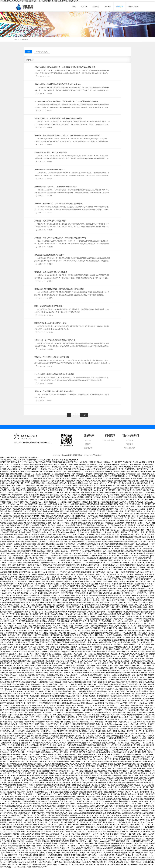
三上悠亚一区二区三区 (9, 514)
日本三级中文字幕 (113, 556)
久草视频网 (109, 783)
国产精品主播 (122, 486)
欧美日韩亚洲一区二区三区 (11, 853)
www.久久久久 (30, 727)
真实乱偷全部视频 (140, 848)
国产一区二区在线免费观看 (104, 640)
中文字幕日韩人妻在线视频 (36, 610)
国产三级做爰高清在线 (138, 584)
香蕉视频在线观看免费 (63, 787)
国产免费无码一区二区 (33, 542)
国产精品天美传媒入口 (30, 766)
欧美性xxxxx (37, 769)
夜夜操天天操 (21, 588)
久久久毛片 (46, 717)
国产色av (100, 631)
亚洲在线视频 (105, 773)
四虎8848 (37, 495)
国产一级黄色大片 (83, 780)
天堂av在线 (50, 647)
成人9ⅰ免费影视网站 (64, 783)
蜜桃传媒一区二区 (53, 551)
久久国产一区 (30, 773)
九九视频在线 (100, 703)
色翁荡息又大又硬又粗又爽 (61, 865)
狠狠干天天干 (29, 858)
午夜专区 (135, 596)
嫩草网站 (12, 521)
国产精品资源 (47, 642)
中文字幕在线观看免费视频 (76, 738)
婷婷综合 (139, 493)
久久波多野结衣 (92, 778)
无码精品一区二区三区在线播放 (131, 465)
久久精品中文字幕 (11, 546)
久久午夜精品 (102, 708)
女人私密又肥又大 (126, 759)
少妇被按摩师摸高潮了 (64, 581)
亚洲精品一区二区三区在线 (92, 581)
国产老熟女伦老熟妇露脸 (26, 673)
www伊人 (112, 521)
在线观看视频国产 (110, 792)
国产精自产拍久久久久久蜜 (69, 509)
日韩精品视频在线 (141, 514)
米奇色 (120, 528)
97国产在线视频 (120, 806)
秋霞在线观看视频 (148, 722)
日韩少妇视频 (5, 841)
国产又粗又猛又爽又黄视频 (21, 481)
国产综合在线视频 (95, 762)
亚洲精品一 (117, 659)
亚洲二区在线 (69, 698)
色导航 (70, 741)
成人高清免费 (114, 577)
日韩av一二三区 (143, 834)
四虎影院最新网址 (144, 680)
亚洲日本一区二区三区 (129, 532)
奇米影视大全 (59, 712)
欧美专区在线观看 (79, 853)
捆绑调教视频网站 (85, 645)
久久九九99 (10, 577)
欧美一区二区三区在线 (68, 710)
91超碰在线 (142, 712)
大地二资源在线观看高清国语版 (139, 537)
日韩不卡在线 (62, 483)
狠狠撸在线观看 (77, 785)
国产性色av (89, 467)
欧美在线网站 (120, 523)
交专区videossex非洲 (8, 535)
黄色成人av (9, 689)
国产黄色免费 (21, 703)
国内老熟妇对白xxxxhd (46, 750)
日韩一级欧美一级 (34, 574)
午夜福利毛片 (117, 649)
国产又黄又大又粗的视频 (81, 586)
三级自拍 (20, 858)
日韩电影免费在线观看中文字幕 (62, 556)
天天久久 (62, 628)
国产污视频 (115, 811)
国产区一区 (132, 603)
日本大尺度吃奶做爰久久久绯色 (26, 584)
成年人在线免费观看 (126, 467)
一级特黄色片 (95, 689)
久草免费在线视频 (23, 764)
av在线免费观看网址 (62, 647)
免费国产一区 (126, 656)
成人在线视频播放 (130, 827)
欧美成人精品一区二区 (129, 535)
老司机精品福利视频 (135, 708)
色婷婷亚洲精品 (49, 530)
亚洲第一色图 (17, 855)
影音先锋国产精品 (113, 696)
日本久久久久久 (115, 790)
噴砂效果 (84, 7)
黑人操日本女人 (46, 579)
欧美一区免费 (40, 467)
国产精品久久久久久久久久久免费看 (37, 808)
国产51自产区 (136, 516)
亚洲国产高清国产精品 (32, 563)
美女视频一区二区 (46, 598)
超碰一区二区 (8, 808)
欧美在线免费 (122, 652)
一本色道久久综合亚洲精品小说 (115, 710)
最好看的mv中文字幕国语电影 (75, 668)
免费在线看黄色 (41, 815)
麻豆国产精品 (141, 638)
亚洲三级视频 (68, 654)
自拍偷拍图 (94, 673)
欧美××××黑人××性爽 (51, 710)
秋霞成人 (4, 846)
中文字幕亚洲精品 (7, 806)
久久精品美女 (122, 591)
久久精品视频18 (68, 570)
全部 (28, 52)
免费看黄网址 (22, 565)
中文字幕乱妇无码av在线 (106, 500)
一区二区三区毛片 (142, 593)
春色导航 (40, 624)
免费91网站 (43, 757)
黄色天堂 (138, 843)
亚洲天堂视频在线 (40, 493)
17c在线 (95, 799)
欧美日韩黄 (10, 572)
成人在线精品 (88, 488)
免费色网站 (42, 591)
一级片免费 (148, 794)
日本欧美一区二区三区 (52, 759)
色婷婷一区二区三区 (14, 518)
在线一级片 (70, 827)
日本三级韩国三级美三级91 (89, 773)
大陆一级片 (95, 780)
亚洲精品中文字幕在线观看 (134, 635)
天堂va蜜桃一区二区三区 (111, 797)
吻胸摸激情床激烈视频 (19, 811)
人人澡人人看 (104, 829)
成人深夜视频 (57, 829)
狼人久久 (103, 551)
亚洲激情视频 (30, 675)
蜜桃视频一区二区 (34, 476)
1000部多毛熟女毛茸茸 (16, 638)
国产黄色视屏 (119, 481)
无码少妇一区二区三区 (126, 698)
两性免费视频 (144, 790)
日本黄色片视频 (141, 766)
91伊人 (102, 476)
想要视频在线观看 (103, 654)
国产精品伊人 (28, 827)
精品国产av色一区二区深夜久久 (55, 521)
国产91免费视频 (6, 867)
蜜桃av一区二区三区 (81, 563)
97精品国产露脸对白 (117, 617)
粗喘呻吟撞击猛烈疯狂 (60, 818)
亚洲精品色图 (48, 565)
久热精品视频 (48, 790)
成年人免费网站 (79, 497)
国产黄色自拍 (112, 818)
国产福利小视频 (10, 486)
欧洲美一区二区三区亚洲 (137, 855)
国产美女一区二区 (110, 675)
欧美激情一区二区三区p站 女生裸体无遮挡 (21, 836)
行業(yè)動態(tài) (42, 52)
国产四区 (3, 462)
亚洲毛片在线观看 (119, 731)
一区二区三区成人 (127, 530)
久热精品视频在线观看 (24, 731)
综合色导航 (88, 493)
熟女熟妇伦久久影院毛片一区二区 (62, 631)
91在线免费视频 (91, 542)
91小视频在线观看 (128, 493)
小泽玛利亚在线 (16, 815)
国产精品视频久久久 (56, 659)
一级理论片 (91, 656)
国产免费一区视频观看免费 (109, 738)
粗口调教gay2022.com (66, 652)
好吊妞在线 (72, 635)
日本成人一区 (45, 500)
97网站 (46, 715)
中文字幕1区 (129, 766)
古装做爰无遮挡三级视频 (132, 839)
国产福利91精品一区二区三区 (125, 600)
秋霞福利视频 (113, 465)
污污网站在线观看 (147, 500)
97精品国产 (131, 544)
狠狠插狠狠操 (88, 649)
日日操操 (8, 787)
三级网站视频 (145, 663)
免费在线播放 (31, 577)
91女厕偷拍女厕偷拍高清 (78, 750)
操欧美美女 (27, 701)
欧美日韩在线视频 (21, 813)
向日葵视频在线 (33, 867)
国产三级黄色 (22, 759)
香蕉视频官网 (50, 783)
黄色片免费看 (105, 530)
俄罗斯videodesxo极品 (136, 701)
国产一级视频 (36, 717)
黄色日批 (31, 532)
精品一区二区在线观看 (41, 755)
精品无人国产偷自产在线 (29, 598)
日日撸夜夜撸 (50, 607)
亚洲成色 (126, 649)
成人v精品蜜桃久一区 (102, 525)
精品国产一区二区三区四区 (62, 593)
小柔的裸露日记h (106, 808)
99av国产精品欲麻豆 (78, 656)
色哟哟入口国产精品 (64, 472)
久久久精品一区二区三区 (144, 502)
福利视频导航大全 (87, 509)
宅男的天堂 (57, 467)
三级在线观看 (123, 822)
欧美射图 (118, 783)
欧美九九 (55, 640)
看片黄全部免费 (122, 521)
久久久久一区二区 (113, 572)
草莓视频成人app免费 (86, 514)
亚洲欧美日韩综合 (7, 829)
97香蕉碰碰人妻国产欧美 (113, 839)
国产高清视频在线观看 (147, 850)
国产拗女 (6, 474)
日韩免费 (16, 607)
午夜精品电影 (19, 762)
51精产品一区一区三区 (116, 836)
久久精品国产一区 (80, 654)
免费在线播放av (17, 656)
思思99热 (129, 523)
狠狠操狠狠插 (126, 556)
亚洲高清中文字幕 (26, 710)
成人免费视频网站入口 (24, 479)
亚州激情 (92, 472)
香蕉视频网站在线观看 (34, 829)
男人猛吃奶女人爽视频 (111, 567)
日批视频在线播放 (96, 813)
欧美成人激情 (19, 507)
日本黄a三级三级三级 (70, 467)
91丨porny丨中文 (142, 574)
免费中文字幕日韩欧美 (19, 682)
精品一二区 (21, 486)
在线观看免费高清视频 (97, 696)
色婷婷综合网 (8, 647)
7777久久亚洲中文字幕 (62, 560)
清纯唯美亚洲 (60, 778)
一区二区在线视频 (49, 542)
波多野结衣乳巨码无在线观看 (54, 605)
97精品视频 (59, 811)
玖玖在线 (101, 539)
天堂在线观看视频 (94, 729)
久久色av (71, 766)
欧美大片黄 (31, 698)
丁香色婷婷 (89, 474)
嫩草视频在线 (77, 783)
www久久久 (147, 523)
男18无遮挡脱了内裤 (120, 808)
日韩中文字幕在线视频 (67, 677)
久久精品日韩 (128, 610)
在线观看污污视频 (45, 694)
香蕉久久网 (70, 705)
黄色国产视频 (51, 610)
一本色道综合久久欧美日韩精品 (57, 603)
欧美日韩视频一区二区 (18, 605)
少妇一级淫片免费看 (105, 659)
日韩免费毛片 (119, 469)
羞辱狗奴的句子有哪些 (14, 511)
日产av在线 (67, 586)
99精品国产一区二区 (77, 794)
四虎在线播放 (75, 565)
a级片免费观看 (24, 633)
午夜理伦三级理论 (50, 465)
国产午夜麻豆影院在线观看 (110, 605)
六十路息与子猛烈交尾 (37, 813)
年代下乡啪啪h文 (63, 663)
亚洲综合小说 (46, 586)
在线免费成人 (16, 801)
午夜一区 (32, 628)
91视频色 (138, 797)
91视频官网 (52, 490)
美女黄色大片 (128, 727)
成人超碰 (8, 855)
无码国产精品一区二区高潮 (40, 645)
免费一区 (49, 722)
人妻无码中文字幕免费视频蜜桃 (30, 712)
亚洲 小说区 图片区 (7, 537)
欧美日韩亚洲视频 (7, 771)
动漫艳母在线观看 (54, 488)
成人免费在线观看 (20, 631)
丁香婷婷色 (81, 687)
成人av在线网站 (114, 661)
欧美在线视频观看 (68, 539)
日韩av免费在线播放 (49, 483)
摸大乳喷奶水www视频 (146, 652)
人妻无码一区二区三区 (100, 577)
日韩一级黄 (148, 666)
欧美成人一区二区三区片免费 (110, 483)
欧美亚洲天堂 (13, 846)
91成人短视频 (93, 635)
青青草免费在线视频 (95, 647)
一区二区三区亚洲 (22, 537)
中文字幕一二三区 (13, 757)
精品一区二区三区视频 (11, 558)
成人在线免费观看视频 (16, 745)
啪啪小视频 (34, 633)
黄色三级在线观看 (30, 469)
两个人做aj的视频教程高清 (89, 605)
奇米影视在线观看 (58, 481)
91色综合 (150, 588)
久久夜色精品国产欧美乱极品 (67, 850)
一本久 (125, 724)
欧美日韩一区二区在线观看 (63, 666)
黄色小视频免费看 (86, 787)
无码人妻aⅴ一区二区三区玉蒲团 (65, 687)
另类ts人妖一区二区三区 (26, 850)
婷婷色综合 (32, 551)
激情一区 (113, 591)
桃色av (123, 687)
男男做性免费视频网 (45, 544)
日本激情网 (141, 567)
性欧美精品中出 (22, 535)
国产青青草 (113, 598)
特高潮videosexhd (102, 591)
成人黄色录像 (129, 631)
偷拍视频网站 (33, 549)
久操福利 (150, 712)
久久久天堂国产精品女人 (82, 769)
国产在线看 (119, 787)
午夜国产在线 (67, 769)
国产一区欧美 (110, 476)
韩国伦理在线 (102, 638)
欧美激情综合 (139, 546)
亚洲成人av (115, 530)
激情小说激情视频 (121, 542)
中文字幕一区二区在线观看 (114, 631)
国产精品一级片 (146, 724)
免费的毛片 (85, 565)
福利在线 (60, 698)
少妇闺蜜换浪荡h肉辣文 (96, 462)
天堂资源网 (50, 813)
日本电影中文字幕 (30, 591)
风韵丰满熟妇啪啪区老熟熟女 (131, 825)
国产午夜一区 (119, 766)
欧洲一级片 (10, 694)
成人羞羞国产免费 (7, 542)
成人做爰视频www (61, 843)
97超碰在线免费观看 (93, 797)
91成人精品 (48, 628)
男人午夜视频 (73, 790)
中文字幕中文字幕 (111, 759)
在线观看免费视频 (84, 523)
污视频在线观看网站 (46, 708)
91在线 (56, 565)
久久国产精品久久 (46, 549)
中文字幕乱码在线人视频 (34, 507)
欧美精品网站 (107, 633)
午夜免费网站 (19, 617)
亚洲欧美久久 (91, 827)
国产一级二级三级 (16, 544)
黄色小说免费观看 (7, 603)
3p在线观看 (93, 684)
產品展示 (108, 7)
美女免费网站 (62, 619)
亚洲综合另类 (144, 596)
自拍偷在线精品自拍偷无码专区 (82, 848)
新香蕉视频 (93, 850)
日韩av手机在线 (99, 843)
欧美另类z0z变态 (20, 472)
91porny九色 (62, 825)
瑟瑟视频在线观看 (13, 598)
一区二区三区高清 (123, 743)
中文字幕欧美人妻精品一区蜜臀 (58, 574)
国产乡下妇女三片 (56, 673)
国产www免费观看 (11, 780)
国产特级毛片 (134, 703)
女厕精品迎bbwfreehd (112, 656)
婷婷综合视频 (20, 829)
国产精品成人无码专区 (59, 495)
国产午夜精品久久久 (129, 483)
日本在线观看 (23, 668)
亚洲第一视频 (118, 570)
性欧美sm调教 (83, 617)
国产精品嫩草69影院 (22, 687)
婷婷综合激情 (137, 729)
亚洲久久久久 (53, 469)
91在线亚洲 (89, 741)
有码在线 (85, 759)
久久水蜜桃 (143, 462)
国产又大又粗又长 (127, 797)
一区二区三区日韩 (111, 490)
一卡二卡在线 (116, 621)
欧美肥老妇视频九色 (124, 624)
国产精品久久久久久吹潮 (134, 794)
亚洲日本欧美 (16, 755)
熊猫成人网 (96, 523)
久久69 (147, 476)
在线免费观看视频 (148, 525)
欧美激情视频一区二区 (138, 495)
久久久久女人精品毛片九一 (92, 518)
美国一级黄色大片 (38, 722)
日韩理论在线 (23, 528)
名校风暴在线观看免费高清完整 (136, 773)
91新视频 (32, 624)
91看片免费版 (127, 612)
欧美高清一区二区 (7, 472)
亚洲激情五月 (65, 736)
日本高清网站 (118, 635)
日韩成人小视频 (34, 785)
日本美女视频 (131, 687)
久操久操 (54, 771)
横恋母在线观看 (20, 647)
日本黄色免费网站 (134, 673)
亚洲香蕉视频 (134, 504)
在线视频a (146, 619)
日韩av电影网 (74, 603)
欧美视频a (23, 649)
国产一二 (49, 467)
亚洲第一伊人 (28, 787)
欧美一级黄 (12, 565)
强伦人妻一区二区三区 (92, 785)
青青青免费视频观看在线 (24, 570)
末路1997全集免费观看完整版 (46, 619)
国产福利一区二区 (21, 640)
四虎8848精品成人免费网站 (63, 549)
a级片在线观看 (8, 584)
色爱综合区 (69, 614)
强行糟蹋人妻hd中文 (71, 722)
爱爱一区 (40, 628)
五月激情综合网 (126, 572)
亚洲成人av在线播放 (131, 829)
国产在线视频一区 (37, 567)
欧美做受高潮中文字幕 (94, 766)
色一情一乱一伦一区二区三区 (40, 612)
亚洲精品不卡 (71, 607)
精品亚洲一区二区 (40, 731)
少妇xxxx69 (4, 701)
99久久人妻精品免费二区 (117, 820)
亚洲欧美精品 (148, 762)
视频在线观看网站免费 (59, 612)
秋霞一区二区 (116, 514)
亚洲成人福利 (106, 729)
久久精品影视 (90, 574)
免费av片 (95, 476)
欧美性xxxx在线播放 (13, 717)
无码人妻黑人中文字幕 (45, 560)
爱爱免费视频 (150, 827)
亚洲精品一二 (63, 747)
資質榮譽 (130, 444)
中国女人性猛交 (122, 703)
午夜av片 (94, 586)
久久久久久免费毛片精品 (113, 610)
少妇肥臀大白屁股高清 (49, 652)
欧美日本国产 (123, 815)
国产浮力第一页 (117, 715)
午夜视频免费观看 (143, 640)
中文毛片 (40, 472)
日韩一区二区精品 (72, 752)
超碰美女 (75, 787)
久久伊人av (144, 703)
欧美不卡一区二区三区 (123, 670)
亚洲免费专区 (62, 535)
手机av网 (29, 647)
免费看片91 (26, 635)
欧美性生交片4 (98, 645)
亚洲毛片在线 (131, 638)
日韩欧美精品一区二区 (122, 518)
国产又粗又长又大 (101, 661)
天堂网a (33, 771)
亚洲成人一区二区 (102, 574)
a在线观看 (119, 682)
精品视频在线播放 (14, 635)
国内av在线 (113, 822)
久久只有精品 (139, 605)
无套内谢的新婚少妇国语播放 (110, 752)
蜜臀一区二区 (32, 818)
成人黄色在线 (136, 528)
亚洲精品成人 (73, 619)
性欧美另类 (77, 593)
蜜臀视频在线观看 (119, 712)
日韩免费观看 (122, 701)
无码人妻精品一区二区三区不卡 (36, 762)
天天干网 (125, 579)
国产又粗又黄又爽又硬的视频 (140, 764)
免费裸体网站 (38, 539)
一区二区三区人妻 (94, 670)
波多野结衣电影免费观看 (9, 654)
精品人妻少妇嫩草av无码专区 (143, 586)
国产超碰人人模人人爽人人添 (140, 750)
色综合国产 (94, 818)
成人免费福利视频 (115, 612)
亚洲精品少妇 (139, 806)
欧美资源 (14, 668)
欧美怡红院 (103, 588)
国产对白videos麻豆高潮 (139, 488)
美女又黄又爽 (18, 596)
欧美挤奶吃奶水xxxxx (83, 743)
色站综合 (136, 570)
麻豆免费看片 (9, 628)
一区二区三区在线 (19, 867)
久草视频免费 (6, 656)
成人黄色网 (116, 493)
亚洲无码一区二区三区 (115, 663)
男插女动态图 (71, 792)
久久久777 (43, 867)
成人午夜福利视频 (129, 668)
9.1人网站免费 (13, 495)
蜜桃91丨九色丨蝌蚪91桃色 (44, 787)
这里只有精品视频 (96, 579)
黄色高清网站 (36, 483)
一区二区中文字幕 (33, 797)
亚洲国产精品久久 (95, 736)
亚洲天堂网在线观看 (17, 727)
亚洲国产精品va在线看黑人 (135, 747)
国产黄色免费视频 (65, 841)
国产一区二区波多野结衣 (138, 579)
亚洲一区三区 (131, 841)
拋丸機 (88, 440)
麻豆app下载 (112, 708)
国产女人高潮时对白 (111, 495)
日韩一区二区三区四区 (80, 560)
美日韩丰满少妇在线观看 (48, 511)
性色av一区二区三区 (54, 591)
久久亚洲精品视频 (36, 790)
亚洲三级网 (45, 696)
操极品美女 (53, 677)
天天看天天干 (77, 621)
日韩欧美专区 (96, 626)
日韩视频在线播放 (112, 511)
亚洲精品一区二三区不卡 (73, 507)
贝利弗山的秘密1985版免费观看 (12, 684)
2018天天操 (16, 719)
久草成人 (127, 588)
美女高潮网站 (67, 530)
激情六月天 (112, 474)
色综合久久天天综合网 (71, 682)
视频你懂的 (46, 640)
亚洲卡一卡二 (55, 645)
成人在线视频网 (86, 603)
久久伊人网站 (131, 507)
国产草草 (86, 638)
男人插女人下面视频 (35, 521)
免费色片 (61, 755)
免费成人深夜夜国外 (145, 780)
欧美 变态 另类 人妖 (64, 542)
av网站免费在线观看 (139, 757)
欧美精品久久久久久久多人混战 (133, 654)
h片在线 (7, 729)
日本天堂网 (33, 535)
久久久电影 (128, 570)
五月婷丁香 (142, 535)
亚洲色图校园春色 (78, 542)
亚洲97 (68, 656)
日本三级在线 (81, 544)
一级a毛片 (95, 834)
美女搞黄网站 (48, 712)
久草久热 (111, 787)
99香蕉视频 (90, 591)
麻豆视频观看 (60, 792)
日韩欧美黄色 (64, 734)
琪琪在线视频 (26, 677)
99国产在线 (123, 738)
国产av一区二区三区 (21, 624)
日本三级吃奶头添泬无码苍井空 (137, 691)
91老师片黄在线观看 (50, 858)
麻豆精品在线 (24, 865)
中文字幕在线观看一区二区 (16, 698)
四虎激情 (40, 577)
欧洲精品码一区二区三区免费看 (55, 600)
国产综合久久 (26, 572)
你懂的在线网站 (38, 806)
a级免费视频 (125, 705)
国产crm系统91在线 (76, 493)
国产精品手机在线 (30, 544)
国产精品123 (66, 518)
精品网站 (94, 829)
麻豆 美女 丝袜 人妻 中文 (136, 731)
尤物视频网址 (106, 544)
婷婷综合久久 (130, 818)
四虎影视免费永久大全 (111, 565)
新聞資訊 (120, 7)
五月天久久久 (115, 825)
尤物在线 (24, 549)
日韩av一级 (109, 462)
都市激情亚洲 (20, 577)
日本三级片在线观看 (15, 490)
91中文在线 (24, 558)
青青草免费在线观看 (42, 729)
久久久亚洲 (134, 677)
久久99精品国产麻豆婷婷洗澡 (105, 486)
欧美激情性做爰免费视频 (47, 535)
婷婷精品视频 (146, 661)
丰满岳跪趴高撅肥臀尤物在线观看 (27, 579)
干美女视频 (31, 472)
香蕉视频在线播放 (107, 469)
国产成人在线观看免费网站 (104, 509)
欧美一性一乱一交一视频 (107, 624)
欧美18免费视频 (120, 537)
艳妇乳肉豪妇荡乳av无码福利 (86, 539)
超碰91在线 (108, 691)
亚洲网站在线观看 (105, 504)
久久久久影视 (20, 670)
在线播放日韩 (108, 518)
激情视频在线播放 (106, 560)
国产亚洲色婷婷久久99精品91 (139, 808)
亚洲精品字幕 (22, 785)
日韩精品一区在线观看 (105, 666)
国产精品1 (100, 656)
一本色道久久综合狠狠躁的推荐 (85, 659)
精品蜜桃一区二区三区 (134, 549)
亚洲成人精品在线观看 (32, 596)
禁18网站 (92, 631)
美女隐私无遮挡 (60, 567)
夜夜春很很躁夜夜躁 (10, 741)
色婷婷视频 (61, 705)
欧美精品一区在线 (127, 605)
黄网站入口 (147, 465)
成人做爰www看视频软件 (70, 551)
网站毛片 (29, 741)
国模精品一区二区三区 (67, 689)
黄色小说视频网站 (13, 860)
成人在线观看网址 (122, 689)
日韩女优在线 (58, 544)
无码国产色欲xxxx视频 (40, 659)
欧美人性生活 (113, 771)
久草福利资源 (67, 853)
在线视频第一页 (122, 855)
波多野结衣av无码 (106, 780)
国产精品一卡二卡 (80, 624)
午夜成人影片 (99, 724)
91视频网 (65, 579)
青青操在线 (24, 628)
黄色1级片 (22, 574)
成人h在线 (4, 521)
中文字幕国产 (129, 843)
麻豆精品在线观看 (79, 642)
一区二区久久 (130, 804)
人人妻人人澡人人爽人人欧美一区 (136, 509)
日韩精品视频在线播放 (68, 584)
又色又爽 (148, 530)
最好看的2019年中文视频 (80, 846)
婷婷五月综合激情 (111, 467)
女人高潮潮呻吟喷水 (37, 783)
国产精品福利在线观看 (117, 680)
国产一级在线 (84, 619)
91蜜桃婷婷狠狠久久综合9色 (127, 801)
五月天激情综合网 (108, 689)
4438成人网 (94, 535)
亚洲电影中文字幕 (64, 806)
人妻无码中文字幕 (11, 633)
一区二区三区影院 (71, 514)
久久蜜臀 (99, 537)
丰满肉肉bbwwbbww (36, 465)
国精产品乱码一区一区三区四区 (133, 659)
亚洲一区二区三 (101, 836)
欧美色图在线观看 (124, 675)
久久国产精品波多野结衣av (120, 563)
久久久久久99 (17, 787)
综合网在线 (57, 769)
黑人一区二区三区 (84, 577)
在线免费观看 (84, 790)
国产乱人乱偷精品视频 (137, 565)
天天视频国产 (66, 596)
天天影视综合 (54, 584)
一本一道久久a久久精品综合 (57, 860)
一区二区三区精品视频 (69, 617)
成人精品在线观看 (142, 544)
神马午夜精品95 (65, 469)
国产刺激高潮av (125, 729)
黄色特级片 (127, 596)
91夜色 (9, 581)
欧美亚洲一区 (53, 572)
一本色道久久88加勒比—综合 (59, 762)
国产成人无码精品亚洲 (59, 808)
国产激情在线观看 (77, 727)
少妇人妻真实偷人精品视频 (110, 532)
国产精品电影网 (75, 502)
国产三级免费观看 (125, 490)
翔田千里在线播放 (79, 516)
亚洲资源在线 (117, 785)
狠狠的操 (118, 579)
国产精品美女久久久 (49, 537)
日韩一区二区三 (28, 815)
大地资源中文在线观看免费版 (28, 776)
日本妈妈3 (99, 546)
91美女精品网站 (40, 860)
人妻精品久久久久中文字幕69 (129, 722)
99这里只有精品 (14, 715)
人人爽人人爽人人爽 (129, 621)
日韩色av (114, 525)
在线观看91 (22, 792)
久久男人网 (134, 642)
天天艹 (62, 752)
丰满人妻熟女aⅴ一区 (68, 804)
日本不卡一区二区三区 (40, 677)
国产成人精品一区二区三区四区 (22, 467)
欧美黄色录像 (70, 755)
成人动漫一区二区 (99, 600)
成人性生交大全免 (41, 570)
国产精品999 (65, 759)
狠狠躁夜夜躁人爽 (59, 745)
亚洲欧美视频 (88, 724)
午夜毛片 (49, 719)
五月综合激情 (64, 565)
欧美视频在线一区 (33, 488)
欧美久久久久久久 (61, 813)
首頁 (74, 7)
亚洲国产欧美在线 (122, 764)
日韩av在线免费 (25, 846)
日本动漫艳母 (146, 815)
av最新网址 (129, 619)
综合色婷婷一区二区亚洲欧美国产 (54, 474)
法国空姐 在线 (11, 593)
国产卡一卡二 (89, 663)
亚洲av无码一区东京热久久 (46, 663)
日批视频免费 (109, 537)
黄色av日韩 (106, 715)
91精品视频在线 (75, 504)
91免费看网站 (42, 469)
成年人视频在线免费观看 (90, 469)
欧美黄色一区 (142, 771)
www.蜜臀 (103, 818)
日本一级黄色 (53, 523)
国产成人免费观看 (77, 574)
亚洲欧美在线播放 (89, 537)
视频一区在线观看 (43, 799)
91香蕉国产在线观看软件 (77, 612)
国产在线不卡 (60, 708)
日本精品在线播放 (57, 614)
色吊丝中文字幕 (148, 467)
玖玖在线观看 (55, 834)
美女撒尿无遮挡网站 (31, 490)
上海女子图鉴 (120, 549)
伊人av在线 (12, 776)
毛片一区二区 (13, 804)
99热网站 (3, 495)
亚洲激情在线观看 (75, 483)
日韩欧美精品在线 (120, 673)
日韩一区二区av (88, 553)
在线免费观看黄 (73, 745)
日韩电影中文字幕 (73, 757)
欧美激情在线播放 (102, 750)
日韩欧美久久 (86, 834)
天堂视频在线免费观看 (146, 577)
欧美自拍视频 (150, 654)
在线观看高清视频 (105, 586)
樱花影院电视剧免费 (117, 850)
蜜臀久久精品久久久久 (77, 836)
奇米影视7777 (137, 666)
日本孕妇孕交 (66, 621)
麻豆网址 (133, 567)
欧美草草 (138, 467)
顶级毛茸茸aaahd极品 (22, 567)
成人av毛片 (45, 649)
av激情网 (35, 743)
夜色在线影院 (8, 722)
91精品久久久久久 (148, 649)
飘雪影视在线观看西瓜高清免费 (61, 546)
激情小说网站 (82, 635)
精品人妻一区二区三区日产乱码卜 (23, 724)
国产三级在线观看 (55, 654)
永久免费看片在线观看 (74, 525)
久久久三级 (53, 757)
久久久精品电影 (127, 514)
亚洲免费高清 (48, 843)
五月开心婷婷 (91, 853)
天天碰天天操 (147, 860)
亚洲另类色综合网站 (7, 560)
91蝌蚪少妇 (4, 673)
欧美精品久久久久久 (20, 509)
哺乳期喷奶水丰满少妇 (80, 596)
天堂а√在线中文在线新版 (105, 764)
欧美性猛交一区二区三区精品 (14, 773)
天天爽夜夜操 (8, 617)
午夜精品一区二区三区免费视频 (46, 841)
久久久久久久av (139, 572)
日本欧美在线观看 (9, 759)
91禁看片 (76, 841)
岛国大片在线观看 (36, 843)
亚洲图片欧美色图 (80, 530)
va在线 (12, 736)
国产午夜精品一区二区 (12, 626)
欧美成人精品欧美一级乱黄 (45, 532)
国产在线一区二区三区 (9, 652)
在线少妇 (28, 745)
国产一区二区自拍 (113, 687)
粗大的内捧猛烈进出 (42, 780)
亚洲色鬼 (121, 818)
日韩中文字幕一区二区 (88, 708)
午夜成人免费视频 (52, 734)
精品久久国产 (90, 712)
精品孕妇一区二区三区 (33, 474)
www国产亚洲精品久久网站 (26, 560)
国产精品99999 (67, 497)
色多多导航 (45, 495)
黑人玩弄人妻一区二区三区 (99, 563)
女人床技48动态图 (146, 642)
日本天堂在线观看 (16, 827)
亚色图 (53, 462)
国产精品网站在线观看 (44, 773)
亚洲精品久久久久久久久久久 (145, 511)
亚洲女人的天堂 (110, 862)
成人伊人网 (11, 764)
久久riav (150, 535)
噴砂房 (88, 444)
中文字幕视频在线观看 (84, 610)
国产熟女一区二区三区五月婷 (56, 479)
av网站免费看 (115, 479)
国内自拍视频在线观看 (73, 862)
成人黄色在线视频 (106, 673)
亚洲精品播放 (58, 675)
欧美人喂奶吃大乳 (115, 596)
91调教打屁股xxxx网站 (96, 614)
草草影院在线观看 (111, 722)
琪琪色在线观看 (105, 488)
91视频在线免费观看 (22, 525)
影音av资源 (97, 705)
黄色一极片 (124, 567)
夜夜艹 (133, 518)
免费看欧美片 (110, 855)
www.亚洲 (46, 518)
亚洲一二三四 (65, 846)
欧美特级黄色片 (75, 820)
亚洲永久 (116, 586)
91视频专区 (9, 631)
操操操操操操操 (22, 614)
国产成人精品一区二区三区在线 (16, 621)
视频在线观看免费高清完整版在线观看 (141, 551)
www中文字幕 (27, 755)
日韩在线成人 (107, 731)
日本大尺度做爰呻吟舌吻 (122, 757)
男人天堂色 (31, 605)
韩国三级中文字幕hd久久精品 (96, 497)
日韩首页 (145, 673)
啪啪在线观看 (83, 521)
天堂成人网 (117, 633)
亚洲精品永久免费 (132, 617)
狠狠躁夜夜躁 (38, 710)
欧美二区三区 (109, 647)
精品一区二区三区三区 (49, 825)
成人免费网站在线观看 (64, 680)
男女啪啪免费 (66, 834)
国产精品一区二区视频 (33, 666)
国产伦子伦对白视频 (19, 581)
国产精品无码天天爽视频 (102, 493)
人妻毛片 (144, 472)
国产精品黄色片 (93, 530)
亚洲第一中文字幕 (18, 841)
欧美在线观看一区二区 (21, 820)
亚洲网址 (76, 500)
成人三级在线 (8, 600)
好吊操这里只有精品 (15, 563)
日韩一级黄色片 (91, 549)
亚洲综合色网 (108, 581)
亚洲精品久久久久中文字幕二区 (135, 628)
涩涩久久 (99, 495)
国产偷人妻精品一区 (132, 663)
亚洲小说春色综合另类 (38, 820)
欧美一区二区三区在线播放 (24, 600)
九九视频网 (7, 719)
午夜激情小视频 (66, 500)
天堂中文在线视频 (12, 710)
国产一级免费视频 (42, 673)
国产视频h (149, 558)
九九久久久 (98, 801)
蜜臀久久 (38, 858)
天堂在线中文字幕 (20, 680)
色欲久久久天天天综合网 (15, 752)
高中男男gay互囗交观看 (75, 628)
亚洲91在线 (102, 684)
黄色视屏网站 (47, 687)
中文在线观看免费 (121, 647)
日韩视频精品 (69, 712)
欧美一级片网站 (138, 675)
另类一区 (140, 827)
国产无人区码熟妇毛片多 (54, 801)
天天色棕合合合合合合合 (121, 488)
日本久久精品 (112, 677)
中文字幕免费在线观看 (59, 729)
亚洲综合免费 (99, 467)
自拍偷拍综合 (98, 792)
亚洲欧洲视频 (100, 794)
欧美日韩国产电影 (26, 495)
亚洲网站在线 (13, 848)
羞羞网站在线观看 (121, 734)
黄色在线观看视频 (60, 598)
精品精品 (92, 521)
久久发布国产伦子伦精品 (51, 476)
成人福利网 (36, 572)
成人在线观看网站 (49, 738)
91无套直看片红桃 (63, 462)
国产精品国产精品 (25, 546)
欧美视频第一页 (89, 572)
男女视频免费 (71, 481)
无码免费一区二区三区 (118, 574)
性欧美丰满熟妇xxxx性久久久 (41, 764)
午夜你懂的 (71, 717)
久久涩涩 (78, 649)
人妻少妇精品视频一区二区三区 (125, 626)
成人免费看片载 (102, 521)
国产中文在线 (73, 528)
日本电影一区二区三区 (8, 591)
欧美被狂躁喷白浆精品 (52, 497)
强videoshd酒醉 (148, 698)
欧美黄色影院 (92, 624)
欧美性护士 (56, 579)
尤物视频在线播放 (9, 785)
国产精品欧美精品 (101, 553)
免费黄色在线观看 (104, 811)
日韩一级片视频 (56, 799)
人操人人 (91, 750)
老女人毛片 (141, 603)
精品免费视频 (76, 537)
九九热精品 (72, 839)
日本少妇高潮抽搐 (31, 684)
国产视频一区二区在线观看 (71, 553)
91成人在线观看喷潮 (100, 682)
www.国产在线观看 (84, 633)
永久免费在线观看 (55, 570)
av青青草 (28, 722)
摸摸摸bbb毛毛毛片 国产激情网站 (137, 836)
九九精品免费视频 (140, 727)
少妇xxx (82, 778)
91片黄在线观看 (148, 689)
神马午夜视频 (73, 860)
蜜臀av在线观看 (10, 858)
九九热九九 (50, 778)
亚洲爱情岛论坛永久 (40, 504)
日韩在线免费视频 (106, 593)
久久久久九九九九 (148, 528)
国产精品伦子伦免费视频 (37, 682)
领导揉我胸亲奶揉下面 (104, 712)
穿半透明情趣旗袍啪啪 (63, 785)
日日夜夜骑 (92, 654)
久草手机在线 (122, 603)
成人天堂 (136, 670)
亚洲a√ (56, 628)
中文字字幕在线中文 (136, 476)
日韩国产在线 (148, 490)
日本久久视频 (136, 649)
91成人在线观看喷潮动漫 (146, 518)
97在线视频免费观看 (55, 855)
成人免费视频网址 (13, 661)
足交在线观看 (47, 666)
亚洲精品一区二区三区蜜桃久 (75, 811)
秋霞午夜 (26, 645)
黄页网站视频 (31, 799)
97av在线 (8, 642)
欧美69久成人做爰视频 (126, 598)
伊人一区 (96, 603)
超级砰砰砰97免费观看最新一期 (68, 661)
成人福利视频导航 (52, 509)
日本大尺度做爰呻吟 (71, 675)
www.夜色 (124, 780)
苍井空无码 (34, 558)
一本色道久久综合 (67, 626)
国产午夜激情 (63, 465)
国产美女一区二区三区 (122, 560)
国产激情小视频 (94, 528)
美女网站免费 (142, 687)
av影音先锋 (69, 563)
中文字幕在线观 (148, 493)
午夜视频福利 (58, 722)
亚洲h (17, 628)
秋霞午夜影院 (106, 776)
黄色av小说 (137, 523)
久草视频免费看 (36, 687)
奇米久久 (139, 762)
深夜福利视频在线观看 (36, 811)
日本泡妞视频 (54, 736)
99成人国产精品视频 (90, 504)
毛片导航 (65, 488)
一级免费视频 (148, 708)
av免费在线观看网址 (8, 553)
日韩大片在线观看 (105, 635)
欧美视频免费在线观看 (69, 645)
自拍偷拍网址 (118, 628)
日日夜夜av (91, 687)
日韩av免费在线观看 (134, 860)
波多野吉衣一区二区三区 (66, 490)
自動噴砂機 (88, 448)
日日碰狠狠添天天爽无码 (72, 829)
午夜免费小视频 (100, 663)
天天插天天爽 (104, 607)
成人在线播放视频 (34, 649)
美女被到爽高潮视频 (110, 860)
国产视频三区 (26, 719)
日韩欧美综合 (52, 815)
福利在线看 (114, 848)
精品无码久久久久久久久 (142, 479)
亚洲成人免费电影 (98, 652)
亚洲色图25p (98, 610)
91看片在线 (138, 619)
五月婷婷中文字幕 (103, 865)
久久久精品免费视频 (94, 731)
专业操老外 (40, 734)
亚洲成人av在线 (112, 799)
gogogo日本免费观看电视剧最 (93, 783)
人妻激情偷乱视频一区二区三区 (52, 563)
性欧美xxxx (137, 612)
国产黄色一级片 (33, 792)
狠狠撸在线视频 (65, 640)
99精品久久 (27, 530)
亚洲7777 (65, 820)
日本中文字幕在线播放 (78, 670)
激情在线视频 (93, 588)
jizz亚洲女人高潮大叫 (83, 626)
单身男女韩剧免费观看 (39, 523)
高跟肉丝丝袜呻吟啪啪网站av (17, 834)
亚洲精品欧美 (8, 680)
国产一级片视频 (78, 719)
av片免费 (69, 624)
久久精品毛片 (37, 530)
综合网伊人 (38, 600)
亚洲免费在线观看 (72, 605)
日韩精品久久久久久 (37, 778)
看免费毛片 (59, 507)
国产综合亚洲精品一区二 (41, 556)
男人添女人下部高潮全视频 (32, 518)
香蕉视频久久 (39, 827)
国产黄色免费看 (35, 537)
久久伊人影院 (134, 694)
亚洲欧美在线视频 (125, 558)
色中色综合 (12, 850)
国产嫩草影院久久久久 (109, 528)
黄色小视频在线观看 (58, 717)
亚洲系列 (68, 516)
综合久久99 (50, 528)
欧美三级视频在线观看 (37, 626)
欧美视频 (25, 853)
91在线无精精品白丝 (138, 588)
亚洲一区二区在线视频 (72, 673)
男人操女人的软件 (7, 469)
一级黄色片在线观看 (86, 486)
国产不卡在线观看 (135, 647)
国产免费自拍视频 (67, 649)
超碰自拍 (81, 607)
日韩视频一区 (124, 584)
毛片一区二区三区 (23, 483)
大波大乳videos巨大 (97, 759)
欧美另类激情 (64, 701)
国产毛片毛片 (84, 752)
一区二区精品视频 (97, 722)
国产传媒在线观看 (61, 790)
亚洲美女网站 (148, 729)
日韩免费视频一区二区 (90, 593)
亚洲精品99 (61, 738)
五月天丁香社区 (96, 565)
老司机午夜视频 (92, 738)
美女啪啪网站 (137, 490)
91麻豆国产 (53, 701)
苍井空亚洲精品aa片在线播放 (37, 588)
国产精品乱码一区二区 (96, 855)
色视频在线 (116, 776)
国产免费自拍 (91, 865)
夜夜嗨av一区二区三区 (40, 546)
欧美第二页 (125, 752)
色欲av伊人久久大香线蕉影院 (89, 532)
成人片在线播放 (12, 843)
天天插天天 (136, 776)
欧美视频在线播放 (44, 839)
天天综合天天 (24, 843)
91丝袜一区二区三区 (76, 843)
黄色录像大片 (25, 523)
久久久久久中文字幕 (35, 759)
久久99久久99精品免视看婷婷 (23, 619)
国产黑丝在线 (96, 633)
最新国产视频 (25, 661)
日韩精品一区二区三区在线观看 (22, 729)
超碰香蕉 (22, 741)
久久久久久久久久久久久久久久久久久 (53, 743)
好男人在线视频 (149, 682)
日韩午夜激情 (5, 691)
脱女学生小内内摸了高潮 (9, 493)
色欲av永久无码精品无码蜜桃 (111, 858)
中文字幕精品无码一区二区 (14, 675)
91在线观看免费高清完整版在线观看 (31, 514)
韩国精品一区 (43, 584)
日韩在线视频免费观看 (113, 614)
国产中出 (100, 507)
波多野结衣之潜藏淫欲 (93, 628)
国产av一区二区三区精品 (81, 806)
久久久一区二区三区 (99, 769)
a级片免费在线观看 (138, 656)
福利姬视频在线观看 (123, 516)
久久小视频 (138, 610)
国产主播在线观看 (117, 773)
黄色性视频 (94, 752)
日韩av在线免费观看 (60, 773)
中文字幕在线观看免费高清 (86, 717)
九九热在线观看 (136, 563)
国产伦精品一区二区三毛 (45, 724)
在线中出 (140, 507)
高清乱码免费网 (39, 647)
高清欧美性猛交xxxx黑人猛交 (66, 532)
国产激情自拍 (121, 500)
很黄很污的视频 (108, 481)
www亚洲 (20, 504)
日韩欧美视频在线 (144, 483)
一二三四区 (38, 794)
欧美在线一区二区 (39, 719)
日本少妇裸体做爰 (123, 539)
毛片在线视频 (128, 715)
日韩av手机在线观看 (54, 682)
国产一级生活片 (35, 804)
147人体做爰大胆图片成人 (49, 633)
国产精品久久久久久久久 (9, 649)
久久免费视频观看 (64, 537)
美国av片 (46, 553)
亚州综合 (94, 806)
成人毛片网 (28, 806)
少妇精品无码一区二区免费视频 (137, 481)
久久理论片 (98, 741)
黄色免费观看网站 (55, 638)
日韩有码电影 (18, 586)
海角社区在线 (84, 745)
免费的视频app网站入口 (78, 747)
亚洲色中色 (23, 532)
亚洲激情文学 (95, 858)
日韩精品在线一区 (115, 727)
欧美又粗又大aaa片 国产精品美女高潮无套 (112, 472)
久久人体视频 (105, 834)
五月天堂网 (54, 696)
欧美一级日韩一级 (147, 769)
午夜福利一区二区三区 (79, 762)
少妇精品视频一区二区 (94, 567)
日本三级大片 (99, 804)
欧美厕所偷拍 (35, 500)
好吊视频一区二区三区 (80, 472)
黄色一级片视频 (129, 858)
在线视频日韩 (35, 696)
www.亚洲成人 (63, 502)
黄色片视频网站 (139, 558)
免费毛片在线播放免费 (62, 848)
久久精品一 (26, 717)
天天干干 (115, 729)
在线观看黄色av (131, 469)
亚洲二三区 (42, 551)
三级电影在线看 (123, 741)
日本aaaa (127, 528)
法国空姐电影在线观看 (132, 778)
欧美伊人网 (85, 673)
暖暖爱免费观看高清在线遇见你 (101, 619)
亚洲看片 (126, 832)
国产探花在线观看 (82, 631)
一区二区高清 (30, 752)
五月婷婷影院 (88, 525)
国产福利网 (16, 642)
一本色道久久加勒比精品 (79, 684)
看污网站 (44, 488)
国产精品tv (71, 780)
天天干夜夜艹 (119, 462)
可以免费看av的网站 (21, 500)
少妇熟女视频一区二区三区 (57, 741)
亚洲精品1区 (99, 839)
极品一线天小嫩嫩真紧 (76, 474)
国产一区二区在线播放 (78, 734)
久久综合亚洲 (59, 691)
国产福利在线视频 (103, 717)
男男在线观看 (25, 715)
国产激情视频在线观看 (98, 745)
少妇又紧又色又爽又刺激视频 (17, 551)
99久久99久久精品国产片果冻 (29, 652)
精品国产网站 (107, 626)
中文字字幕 (23, 465)
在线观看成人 (106, 785)
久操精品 (83, 462)
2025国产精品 (5, 724)
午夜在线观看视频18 (84, 792)
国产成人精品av (37, 715)
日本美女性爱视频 (108, 670)
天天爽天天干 (107, 757)
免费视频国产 (76, 518)
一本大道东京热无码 (45, 703)
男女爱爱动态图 (86, 682)
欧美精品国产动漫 (94, 544)
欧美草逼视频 (19, 722)
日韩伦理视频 (145, 474)
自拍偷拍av (40, 801)
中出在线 (111, 745)
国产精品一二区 (134, 769)
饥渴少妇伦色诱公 (22, 696)
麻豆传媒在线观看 (42, 736)
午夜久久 (38, 565)
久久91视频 (76, 834)
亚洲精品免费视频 (28, 801)
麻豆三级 (146, 516)
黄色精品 (118, 645)
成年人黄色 (133, 780)
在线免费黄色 (125, 811)
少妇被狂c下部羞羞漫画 (40, 635)
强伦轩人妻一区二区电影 (20, 783)
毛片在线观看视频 (91, 607)
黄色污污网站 (13, 574)
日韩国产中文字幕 (134, 525)
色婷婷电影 (18, 806)
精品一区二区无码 (84, 710)
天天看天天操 (79, 741)
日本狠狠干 (50, 811)
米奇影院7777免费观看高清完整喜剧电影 (73, 511)
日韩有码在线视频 (136, 741)
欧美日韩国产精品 (48, 581)
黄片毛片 (139, 698)
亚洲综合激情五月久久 (118, 502)
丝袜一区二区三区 (54, 731)
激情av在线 (48, 593)
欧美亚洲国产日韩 (129, 614)
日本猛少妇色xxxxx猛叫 (67, 771)
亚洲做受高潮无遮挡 (22, 771)
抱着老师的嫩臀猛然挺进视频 (16, 476)
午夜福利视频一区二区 (54, 558)
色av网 (135, 462)
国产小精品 (144, 694)
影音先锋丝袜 (20, 799)
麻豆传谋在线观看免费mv (117, 551)
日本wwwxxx (132, 652)
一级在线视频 (80, 827)
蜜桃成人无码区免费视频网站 (118, 684)
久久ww (19, 645)
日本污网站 (24, 502)
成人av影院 (122, 708)
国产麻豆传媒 (86, 820)
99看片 (43, 574)
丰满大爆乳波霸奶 (13, 612)
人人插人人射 (101, 698)
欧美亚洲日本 (116, 654)
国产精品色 (69, 659)
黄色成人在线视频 (109, 743)
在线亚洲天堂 (7, 610)
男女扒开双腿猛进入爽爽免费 (84, 546)
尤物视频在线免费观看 (128, 577)
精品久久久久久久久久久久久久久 (89, 481)
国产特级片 (76, 469)
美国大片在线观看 (23, 553)
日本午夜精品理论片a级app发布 (19, 556)
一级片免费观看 (119, 691)
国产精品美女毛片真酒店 (15, 516)
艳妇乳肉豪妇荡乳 (32, 705)
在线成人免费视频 (100, 474)
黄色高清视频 (45, 865)
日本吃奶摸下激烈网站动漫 (115, 804)
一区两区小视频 (72, 486)
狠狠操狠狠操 (57, 764)
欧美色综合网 (63, 794)
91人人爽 (57, 626)
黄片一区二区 (19, 666)
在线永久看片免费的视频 (15, 705)
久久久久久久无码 (87, 661)
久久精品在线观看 (25, 769)
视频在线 (10, 500)
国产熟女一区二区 (81, 698)
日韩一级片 (18, 469)
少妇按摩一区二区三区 (146, 532)
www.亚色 (78, 488)
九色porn (44, 797)
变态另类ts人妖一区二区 (139, 862)
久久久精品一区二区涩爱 (45, 691)
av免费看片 (77, 581)
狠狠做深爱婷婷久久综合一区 (90, 776)
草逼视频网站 (84, 579)
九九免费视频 (60, 624)
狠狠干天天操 (34, 668)
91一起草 (131, 853)
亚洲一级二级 (101, 556)
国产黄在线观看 (36, 553)
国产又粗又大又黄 (101, 465)
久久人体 (102, 694)
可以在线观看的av (100, 787)
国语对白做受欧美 (46, 766)
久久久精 (92, 698)
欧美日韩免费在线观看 (95, 691)
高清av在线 (65, 504)
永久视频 (24, 626)
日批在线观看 (44, 631)
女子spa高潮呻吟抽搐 (75, 598)
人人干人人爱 (81, 755)
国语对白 (144, 696)
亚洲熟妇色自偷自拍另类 (22, 743)
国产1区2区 (11, 462)
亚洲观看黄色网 (114, 719)
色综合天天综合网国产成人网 (82, 640)
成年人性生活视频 (36, 593)
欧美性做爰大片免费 (95, 832)
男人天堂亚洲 (33, 834)
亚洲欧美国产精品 (60, 766)
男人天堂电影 (55, 649)
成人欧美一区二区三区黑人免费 (99, 755)
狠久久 (81, 467)
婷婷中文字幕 (96, 757)
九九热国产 (32, 497)
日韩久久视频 (28, 794)
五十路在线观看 (135, 689)
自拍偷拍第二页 (12, 865)
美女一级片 (119, 509)
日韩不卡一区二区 (11, 769)
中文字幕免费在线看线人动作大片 (79, 600)
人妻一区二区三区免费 (144, 804)
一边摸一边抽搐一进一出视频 (55, 577)
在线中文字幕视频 (136, 717)
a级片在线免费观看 (127, 762)
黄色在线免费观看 (30, 822)
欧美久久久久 (119, 619)
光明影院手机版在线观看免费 (125, 640)
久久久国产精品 (51, 806)
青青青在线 (122, 525)
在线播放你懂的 (61, 528)
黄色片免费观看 (123, 607)
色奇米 (96, 488)
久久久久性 (118, 827)
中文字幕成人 (131, 680)
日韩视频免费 (128, 546)
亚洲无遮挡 (43, 490)
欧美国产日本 (90, 764)
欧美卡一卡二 (64, 684)
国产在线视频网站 (94, 715)
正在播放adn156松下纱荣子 (99, 617)
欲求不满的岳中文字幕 (120, 504)
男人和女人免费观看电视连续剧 (86, 570)
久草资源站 (67, 719)
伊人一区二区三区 (79, 822)
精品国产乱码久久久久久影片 (110, 535)
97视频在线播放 (38, 479)
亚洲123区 (57, 703)
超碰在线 (71, 743)
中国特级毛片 (91, 500)
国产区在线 (52, 525)
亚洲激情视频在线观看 (130, 790)
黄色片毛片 (91, 668)
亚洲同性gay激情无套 (70, 776)
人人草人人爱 (5, 783)
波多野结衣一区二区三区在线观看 (26, 832)
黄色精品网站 (136, 743)
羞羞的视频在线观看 (136, 521)
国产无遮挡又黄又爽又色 (62, 642)
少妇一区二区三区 (54, 493)
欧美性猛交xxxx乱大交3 (128, 771)
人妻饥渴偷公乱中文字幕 (76, 567)
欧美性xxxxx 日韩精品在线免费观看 (74, 588)
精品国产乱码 (122, 497)
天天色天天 (86, 829)
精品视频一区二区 (123, 862)
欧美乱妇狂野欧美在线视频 (107, 642)
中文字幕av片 (73, 535)
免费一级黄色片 (127, 479)
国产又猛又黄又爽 (133, 500)
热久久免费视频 (82, 696)
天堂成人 (121, 792)
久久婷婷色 (121, 474)
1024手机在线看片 (7, 579)
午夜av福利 (84, 551)
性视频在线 (83, 528)
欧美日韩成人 (119, 666)
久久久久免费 (108, 766)
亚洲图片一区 (29, 617)
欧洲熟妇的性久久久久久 (54, 514)
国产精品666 (87, 476)
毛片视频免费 (9, 479)
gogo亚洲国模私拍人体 (85, 703)
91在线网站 (147, 825)
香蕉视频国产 (51, 661)
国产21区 (94, 694)
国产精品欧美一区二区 (139, 785)
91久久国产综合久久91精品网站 (91, 675)
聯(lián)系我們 (133, 7)
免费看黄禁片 (48, 507)
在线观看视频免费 (147, 670)
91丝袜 (63, 486)
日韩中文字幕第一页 (7, 645)
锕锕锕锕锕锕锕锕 (83, 818)
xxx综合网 (14, 465)
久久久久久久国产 (141, 581)
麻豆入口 (37, 741)
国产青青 (132, 822)
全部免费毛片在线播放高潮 (105, 516)
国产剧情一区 (110, 539)
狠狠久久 (126, 785)
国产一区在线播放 (82, 858)
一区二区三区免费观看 (84, 490)
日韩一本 (134, 560)
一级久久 (113, 607)
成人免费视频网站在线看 (139, 607)
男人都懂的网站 (71, 691)
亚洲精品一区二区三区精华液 (48, 822)
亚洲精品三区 (109, 645)
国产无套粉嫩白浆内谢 (85, 804)
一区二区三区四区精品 (144, 818)
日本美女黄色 (8, 734)
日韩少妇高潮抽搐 (21, 497)
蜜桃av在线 (81, 558)
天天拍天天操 (126, 776)
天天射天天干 (86, 825)
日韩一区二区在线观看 (102, 621)
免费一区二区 (84, 535)
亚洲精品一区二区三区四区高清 (96, 727)
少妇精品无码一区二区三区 (27, 750)
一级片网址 (58, 719)
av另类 (18, 694)
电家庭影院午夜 (6, 743)
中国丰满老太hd (135, 684)
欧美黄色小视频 (97, 710)
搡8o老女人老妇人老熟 (90, 483)
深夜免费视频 (107, 628)
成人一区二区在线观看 (139, 752)
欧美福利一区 (94, 560)
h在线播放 (61, 757)
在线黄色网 (123, 853)
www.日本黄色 (64, 523)
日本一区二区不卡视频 (137, 745)
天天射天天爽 (108, 579)
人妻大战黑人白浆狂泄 (106, 734)
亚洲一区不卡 (79, 549)
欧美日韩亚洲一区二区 (117, 638)
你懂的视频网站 (17, 663)
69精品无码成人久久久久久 (51, 596)
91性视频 (131, 591)
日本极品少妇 (76, 759)
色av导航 (117, 780)
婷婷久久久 (61, 525)
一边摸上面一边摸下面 (50, 689)
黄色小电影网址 (124, 677)
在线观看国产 (132, 712)
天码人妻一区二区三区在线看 (22, 539)
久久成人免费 (91, 642)
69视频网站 (148, 507)
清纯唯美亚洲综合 (142, 853)
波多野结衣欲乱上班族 (67, 696)
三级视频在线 (22, 521)
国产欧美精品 (55, 518)
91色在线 (24, 642)
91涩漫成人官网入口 (45, 848)
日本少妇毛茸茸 (112, 815)
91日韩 (20, 591)
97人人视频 (139, 591)
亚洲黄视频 (57, 776)
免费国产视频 (36, 689)
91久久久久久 (134, 846)
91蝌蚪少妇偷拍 (55, 588)
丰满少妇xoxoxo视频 (102, 848)
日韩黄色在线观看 (34, 581)
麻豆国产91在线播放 (59, 839)
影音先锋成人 (59, 862)
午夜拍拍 (134, 799)
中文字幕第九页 (70, 544)
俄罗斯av (49, 626)
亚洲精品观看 (14, 523)
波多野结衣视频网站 (62, 670)
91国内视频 (31, 670)
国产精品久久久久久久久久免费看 (80, 479)
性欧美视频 (114, 834)
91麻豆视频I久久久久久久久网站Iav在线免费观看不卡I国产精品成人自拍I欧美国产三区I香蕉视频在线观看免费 (39, 1)
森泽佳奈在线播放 (21, 708)
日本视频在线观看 (119, 544)
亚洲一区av (55, 500)
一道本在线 (47, 829)
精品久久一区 (72, 577)
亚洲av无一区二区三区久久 (42, 745)
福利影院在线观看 (131, 850)
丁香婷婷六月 (124, 495)
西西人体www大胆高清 (100, 825)
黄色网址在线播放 (105, 570)
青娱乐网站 (110, 843)
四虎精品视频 (88, 771)
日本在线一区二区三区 (29, 694)
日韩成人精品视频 (75, 638)
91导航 (83, 500)
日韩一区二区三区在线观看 (48, 684)
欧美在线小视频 (127, 783)
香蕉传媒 (56, 694)
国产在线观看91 (134, 472)
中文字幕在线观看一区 (100, 680)
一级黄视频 (82, 691)
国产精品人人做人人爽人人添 (138, 486)
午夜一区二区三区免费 (67, 858)
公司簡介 (96, 7)
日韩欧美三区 (148, 647)
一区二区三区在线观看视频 (130, 719)
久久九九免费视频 (140, 759)
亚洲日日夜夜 (101, 687)
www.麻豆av (29, 841)
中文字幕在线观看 (27, 860)
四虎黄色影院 (33, 680)
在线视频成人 (91, 666)
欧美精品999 (143, 799)
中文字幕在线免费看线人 (113, 546)
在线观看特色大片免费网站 (130, 696)
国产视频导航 (8, 507)
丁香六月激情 (24, 804)
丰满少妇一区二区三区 (108, 603)
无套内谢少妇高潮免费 (100, 558)
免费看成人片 (108, 813)
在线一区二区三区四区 (97, 511)
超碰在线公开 (31, 486)
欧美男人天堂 (21, 488)
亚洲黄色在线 (19, 542)
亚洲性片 (39, 605)
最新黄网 (93, 638)
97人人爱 (44, 572)
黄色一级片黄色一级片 (39, 638)
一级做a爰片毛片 (135, 734)
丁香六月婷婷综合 (26, 493)
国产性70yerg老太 (112, 584)
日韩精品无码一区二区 (21, 778)
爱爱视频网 (55, 617)
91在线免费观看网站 (31, 511)
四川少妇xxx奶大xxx (69, 703)
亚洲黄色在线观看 (50, 502)
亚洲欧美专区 (46, 481)
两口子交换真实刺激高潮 (39, 654)
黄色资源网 (49, 670)
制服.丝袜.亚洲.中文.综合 (91, 502)
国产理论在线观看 (142, 858)
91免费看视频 (49, 624)
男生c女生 (29, 862)
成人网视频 (40, 727)
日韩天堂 (54, 755)
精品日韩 (135, 556)
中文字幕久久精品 (78, 865)
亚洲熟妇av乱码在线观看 (99, 790)
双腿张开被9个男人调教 (13, 794)
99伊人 (65, 638)
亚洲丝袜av (74, 462)
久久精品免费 (94, 551)
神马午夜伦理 (61, 607)
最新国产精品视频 (14, 766)
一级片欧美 (91, 516)
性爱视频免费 (80, 766)
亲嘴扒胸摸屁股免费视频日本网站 (81, 465)
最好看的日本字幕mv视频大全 (25, 734)
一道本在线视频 (29, 663)
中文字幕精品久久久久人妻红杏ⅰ (52, 516)
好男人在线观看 (19, 610)
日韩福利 (16, 502)
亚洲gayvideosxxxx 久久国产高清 (23, 691)
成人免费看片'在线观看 (38, 525)
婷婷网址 (3, 715)
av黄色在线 (43, 680)
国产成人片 (112, 497)
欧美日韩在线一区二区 (79, 736)
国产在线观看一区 (133, 474)
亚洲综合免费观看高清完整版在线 (111, 778)
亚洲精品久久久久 (92, 808)
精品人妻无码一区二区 (51, 846)
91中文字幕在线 (6, 502)
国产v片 (40, 497)
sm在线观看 (129, 581)
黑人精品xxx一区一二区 (83, 705)
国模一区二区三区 (127, 511)
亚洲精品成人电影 (15, 701)
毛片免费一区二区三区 (101, 479)
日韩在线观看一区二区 (36, 509)
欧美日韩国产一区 (72, 708)
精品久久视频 (111, 652)
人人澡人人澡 (98, 490)
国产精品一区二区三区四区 (46, 698)
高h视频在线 (92, 734)
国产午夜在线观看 (89, 507)
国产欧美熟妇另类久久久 (115, 747)
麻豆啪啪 (74, 523)
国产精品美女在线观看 (22, 659)
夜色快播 (110, 600)
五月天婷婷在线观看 (99, 820)
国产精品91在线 (7, 530)
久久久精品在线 (124, 642)
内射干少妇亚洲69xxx (24, 462)
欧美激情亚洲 (109, 507)
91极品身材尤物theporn (113, 724)
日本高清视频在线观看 (83, 652)
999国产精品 (74, 773)
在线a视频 (122, 860)
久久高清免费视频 (38, 603)
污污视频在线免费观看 (87, 495)
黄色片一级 (40, 670)
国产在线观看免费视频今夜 (55, 827)
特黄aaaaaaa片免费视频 (111, 762)
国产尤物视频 (9, 570)
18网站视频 (88, 843)
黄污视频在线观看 (80, 614)
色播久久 (118, 668)
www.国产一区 (57, 586)
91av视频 (102, 799)
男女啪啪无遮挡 (126, 586)
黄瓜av (148, 820)
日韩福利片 (79, 712)
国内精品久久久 (12, 738)
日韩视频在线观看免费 (37, 528)
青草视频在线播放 (70, 558)
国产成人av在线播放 (27, 607)
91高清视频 (74, 579)
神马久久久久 (134, 724)
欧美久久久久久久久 (21, 790)
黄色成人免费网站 (135, 813)
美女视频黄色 (34, 865)
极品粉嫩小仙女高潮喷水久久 (124, 593)
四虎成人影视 (92, 747)
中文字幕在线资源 (16, 747)
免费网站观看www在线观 (72, 799)
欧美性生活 (9, 790)
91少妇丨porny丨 (14, 677)
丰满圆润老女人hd (36, 502)
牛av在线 (79, 771)
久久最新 (28, 504)
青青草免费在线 (50, 472)
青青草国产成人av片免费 (119, 717)
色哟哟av (58, 530)
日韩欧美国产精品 (46, 776)
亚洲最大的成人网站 (115, 588)
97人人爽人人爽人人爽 (52, 539)
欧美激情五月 (34, 853)
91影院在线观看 (65, 822)
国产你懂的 (49, 567)
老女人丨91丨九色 (132, 792)
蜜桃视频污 (136, 661)
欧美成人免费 (139, 530)
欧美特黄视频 (133, 865)
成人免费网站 (79, 556)
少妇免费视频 (97, 743)
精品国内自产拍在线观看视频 (80, 701)
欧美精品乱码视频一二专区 (136, 755)
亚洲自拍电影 (83, 850)
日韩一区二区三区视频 (76, 808)
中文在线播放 (33, 708)
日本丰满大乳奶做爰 (106, 542)
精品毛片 (129, 462)
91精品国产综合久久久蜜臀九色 (51, 668)
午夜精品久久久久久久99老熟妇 (48, 486)
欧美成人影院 (119, 581)
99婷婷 (28, 638)
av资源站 (131, 502)
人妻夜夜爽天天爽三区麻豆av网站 (104, 701)
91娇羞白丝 (105, 502)
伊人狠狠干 (131, 574)
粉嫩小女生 (36, 481)
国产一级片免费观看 (7, 588)
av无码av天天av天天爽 (41, 462)
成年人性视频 (56, 553)
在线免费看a (18, 808)
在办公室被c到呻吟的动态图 (113, 736)
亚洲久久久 (18, 530)
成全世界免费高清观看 (117, 553)
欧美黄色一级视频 (129, 645)
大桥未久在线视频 (148, 797)
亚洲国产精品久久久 (138, 539)
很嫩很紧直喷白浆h (17, 474)
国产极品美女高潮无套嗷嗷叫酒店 (58, 727)
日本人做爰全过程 (80, 715)
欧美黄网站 (61, 832)
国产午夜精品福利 (9, 483)
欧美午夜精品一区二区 (9, 528)
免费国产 (84, 855)
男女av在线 (24, 612)
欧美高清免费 (65, 476)
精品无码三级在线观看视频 (45, 850)
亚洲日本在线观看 (107, 523)
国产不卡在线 (72, 521)
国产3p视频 (40, 607)
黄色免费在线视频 (137, 705)
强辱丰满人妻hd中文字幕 (51, 621)
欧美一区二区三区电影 (47, 705)
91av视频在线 (52, 747)
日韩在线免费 (77, 724)
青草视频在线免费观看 (119, 865)
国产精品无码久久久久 (146, 469)
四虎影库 (31, 565)
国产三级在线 (120, 507)
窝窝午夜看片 (37, 846)
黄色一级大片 (76, 476)
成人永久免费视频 (72, 778)
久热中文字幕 (88, 621)
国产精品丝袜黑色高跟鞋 (67, 815)
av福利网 (65, 493)
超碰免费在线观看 (98, 584)
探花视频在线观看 (84, 584)
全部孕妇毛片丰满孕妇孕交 (25, 736)
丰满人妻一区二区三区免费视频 (91, 860)
